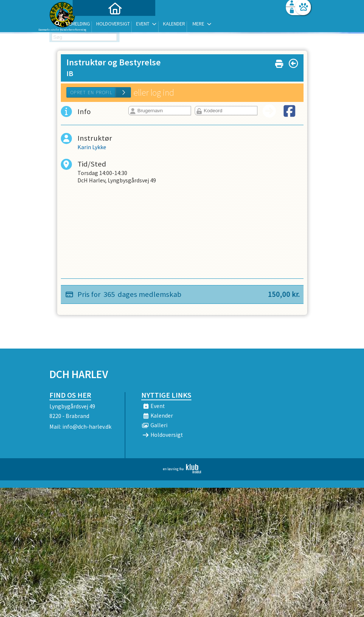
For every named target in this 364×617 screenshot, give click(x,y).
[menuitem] (96, 25)
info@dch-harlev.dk (87, 426)
